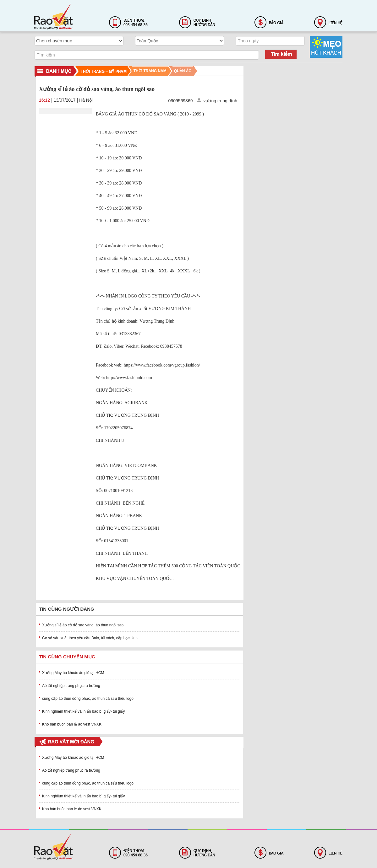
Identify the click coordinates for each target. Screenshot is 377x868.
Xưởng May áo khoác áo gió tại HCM (73, 673)
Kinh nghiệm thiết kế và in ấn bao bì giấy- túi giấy (83, 711)
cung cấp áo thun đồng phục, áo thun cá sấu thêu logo (88, 699)
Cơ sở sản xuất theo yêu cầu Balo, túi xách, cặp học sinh (90, 638)
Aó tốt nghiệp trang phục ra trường (71, 686)
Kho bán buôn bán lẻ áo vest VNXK (72, 724)
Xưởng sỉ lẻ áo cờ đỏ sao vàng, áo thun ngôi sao (83, 625)
